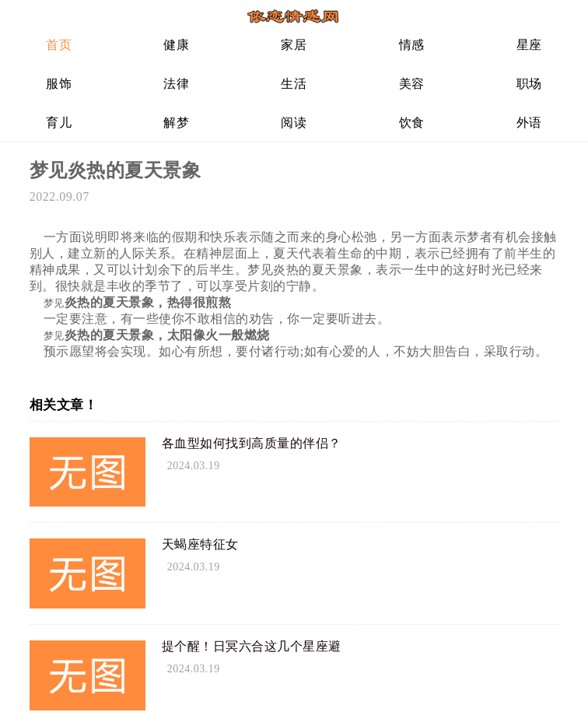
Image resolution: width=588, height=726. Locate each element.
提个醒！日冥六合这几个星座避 (252, 646)
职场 (529, 84)
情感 (412, 45)
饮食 (412, 123)
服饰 (59, 84)
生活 (294, 84)
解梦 (176, 123)
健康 (176, 45)
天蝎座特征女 (200, 544)
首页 (59, 45)
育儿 (59, 123)
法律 (176, 84)
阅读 (294, 123)
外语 (529, 123)
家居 (294, 45)
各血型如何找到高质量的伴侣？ (252, 443)
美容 (412, 84)
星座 (529, 45)
